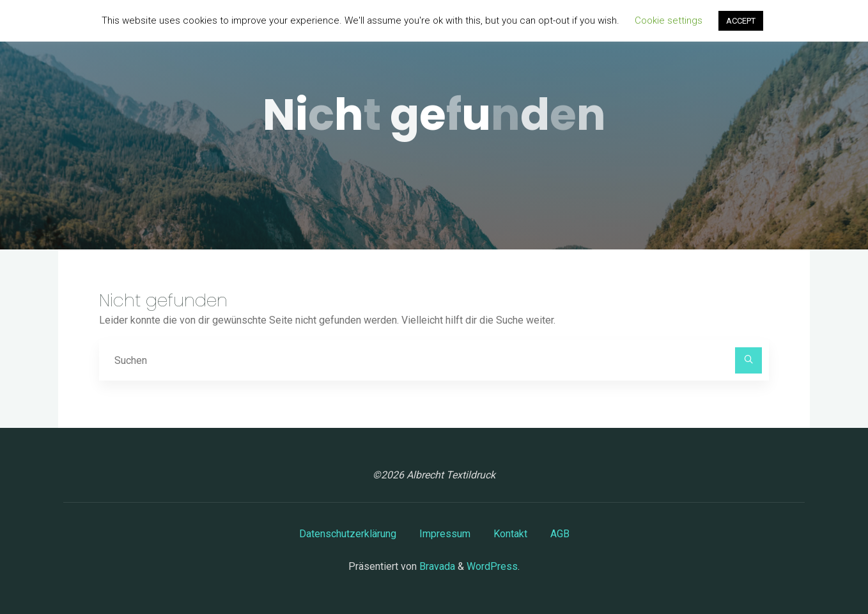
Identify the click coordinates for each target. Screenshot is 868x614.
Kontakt (510, 534)
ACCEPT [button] (741, 21)
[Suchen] (748, 361)
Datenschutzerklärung (348, 534)
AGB (560, 534)
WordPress (492, 566)
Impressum (445, 534)
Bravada (436, 566)
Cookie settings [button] (669, 20)
